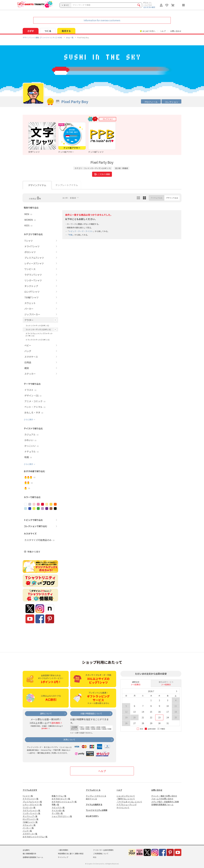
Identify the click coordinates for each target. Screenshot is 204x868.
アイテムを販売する (94, 804)
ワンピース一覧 (29, 807)
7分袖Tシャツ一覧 (30, 822)
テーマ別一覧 (57, 813)
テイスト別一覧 (58, 810)
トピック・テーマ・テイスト (81, 231)
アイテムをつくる (93, 790)
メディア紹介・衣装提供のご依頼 (165, 802)
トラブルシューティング (127, 804)
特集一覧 (55, 804)
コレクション (171, 102)
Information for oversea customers (102, 20)
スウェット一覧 (29, 825)
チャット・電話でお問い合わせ (164, 796)
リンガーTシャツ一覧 (31, 813)
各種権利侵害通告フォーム (162, 804)
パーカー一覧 (28, 828)
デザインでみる (172, 198)
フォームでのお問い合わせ (162, 799)
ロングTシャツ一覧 (31, 819)
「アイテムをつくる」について (129, 802)
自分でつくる (91, 799)
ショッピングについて (126, 796)
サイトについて (123, 807)
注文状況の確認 (149, 7)
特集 (71, 235)
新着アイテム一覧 (59, 796)
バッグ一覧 (27, 831)
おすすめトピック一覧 (61, 799)
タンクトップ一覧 (30, 816)
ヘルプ (163, 31)
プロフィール (151, 102)
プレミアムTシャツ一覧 (32, 802)
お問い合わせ (176, 31)
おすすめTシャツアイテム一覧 (35, 837)
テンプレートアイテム (67, 185)
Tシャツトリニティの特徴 (97, 810)
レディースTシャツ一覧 (32, 804)
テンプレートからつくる (96, 796)
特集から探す (34, 552)
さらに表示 (28, 419)
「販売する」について (126, 799)
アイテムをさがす (30, 790)
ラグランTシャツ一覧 (31, 810)
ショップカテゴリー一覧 (62, 816)
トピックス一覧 (58, 807)
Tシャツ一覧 (28, 796)
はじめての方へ (92, 816)
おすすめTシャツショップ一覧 (64, 802)
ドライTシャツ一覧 (31, 799)
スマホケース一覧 (30, 834)
